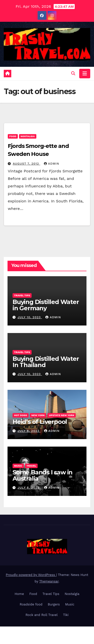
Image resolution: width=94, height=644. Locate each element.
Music (18, 466)
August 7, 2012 (27, 164)
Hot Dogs (21, 415)
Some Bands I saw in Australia (42, 475)
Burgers (54, 604)
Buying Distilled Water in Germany (46, 305)
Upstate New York (62, 415)
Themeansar (49, 581)
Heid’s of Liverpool (40, 422)
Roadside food (31, 604)
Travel (31, 466)
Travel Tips (22, 295)
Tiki (66, 615)
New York (38, 415)
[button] (73, 73)
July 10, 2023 (30, 317)
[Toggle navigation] (85, 74)
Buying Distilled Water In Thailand (46, 362)
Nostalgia (28, 136)
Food (13, 136)
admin (52, 164)
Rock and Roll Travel (42, 615)
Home (19, 594)
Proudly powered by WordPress (31, 575)
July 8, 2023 (29, 431)
